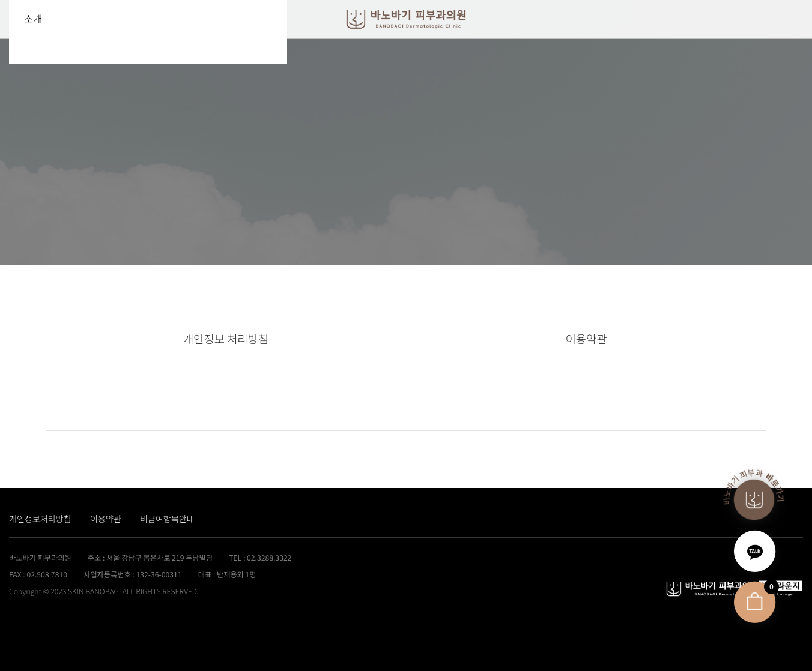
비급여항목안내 (167, 519)
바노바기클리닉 (406, 20)
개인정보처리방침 (40, 519)
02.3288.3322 (269, 558)
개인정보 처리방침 (226, 338)
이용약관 (586, 338)
